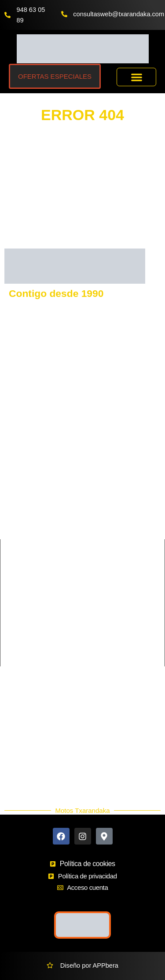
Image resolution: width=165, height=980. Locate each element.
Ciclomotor (98, 592)
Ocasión (21, 772)
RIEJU (14, 506)
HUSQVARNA (103, 446)
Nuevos (20, 761)
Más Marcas (27, 719)
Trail (11, 652)
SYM (90, 491)
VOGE (92, 461)
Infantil (92, 622)
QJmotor (17, 536)
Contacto (22, 709)
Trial (89, 652)
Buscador (23, 730)
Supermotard (101, 637)
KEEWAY (18, 491)
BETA (91, 506)
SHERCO (18, 521)
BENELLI (96, 476)
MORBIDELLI (102, 521)
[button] (136, 77)
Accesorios (25, 751)
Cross (13, 607)
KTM (11, 446)
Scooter (16, 637)
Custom (94, 607)
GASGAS (18, 461)
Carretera (18, 592)
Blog (16, 783)
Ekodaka (22, 740)
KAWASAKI (21, 476)
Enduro (15, 622)
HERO (92, 536)
